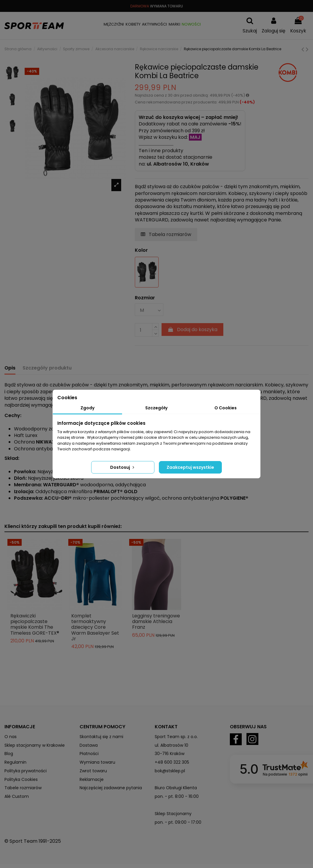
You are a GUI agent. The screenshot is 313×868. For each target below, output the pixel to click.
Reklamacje (92, 779)
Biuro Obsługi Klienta (176, 788)
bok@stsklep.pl (170, 771)
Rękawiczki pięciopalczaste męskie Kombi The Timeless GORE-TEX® (35, 624)
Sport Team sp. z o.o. (176, 737)
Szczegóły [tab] (156, 408)
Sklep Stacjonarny (173, 814)
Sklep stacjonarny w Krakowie (35, 745)
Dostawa (89, 745)
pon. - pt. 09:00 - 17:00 (178, 822)
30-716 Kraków (170, 754)
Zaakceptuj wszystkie (190, 467)
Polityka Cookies (21, 779)
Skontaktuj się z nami (101, 737)
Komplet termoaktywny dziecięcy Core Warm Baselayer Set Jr (95, 627)
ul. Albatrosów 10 (171, 745)
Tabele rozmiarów (23, 788)
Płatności (89, 754)
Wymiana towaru (97, 762)
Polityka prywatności (26, 771)
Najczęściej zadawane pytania (111, 788)
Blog (9, 754)
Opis (10, 368)
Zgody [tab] (87, 408)
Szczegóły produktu (47, 368)
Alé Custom (17, 796)
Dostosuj (123, 467)
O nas (11, 737)
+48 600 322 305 (172, 762)
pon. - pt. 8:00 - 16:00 (177, 796)
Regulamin (15, 762)
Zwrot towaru (93, 771)
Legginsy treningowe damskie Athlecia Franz (156, 621)
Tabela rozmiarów (166, 234)
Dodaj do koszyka (193, 330)
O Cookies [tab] (226, 408)
